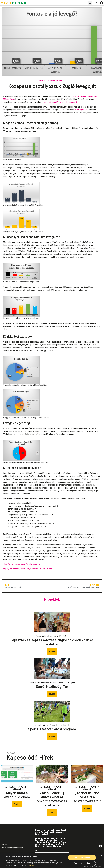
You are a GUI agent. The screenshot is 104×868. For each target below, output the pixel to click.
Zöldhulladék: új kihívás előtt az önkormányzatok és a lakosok (52, 799)
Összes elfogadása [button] (82, 857)
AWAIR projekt (81, 110)
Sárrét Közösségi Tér (52, 687)
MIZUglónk (64, 636)
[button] (90, 3)
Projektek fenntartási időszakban (50, 683)
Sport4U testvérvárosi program (52, 729)
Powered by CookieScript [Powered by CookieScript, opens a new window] (93, 867)
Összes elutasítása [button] (82, 863)
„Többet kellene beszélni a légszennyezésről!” (87, 797)
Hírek (41, 80)
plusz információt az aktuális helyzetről (60, 102)
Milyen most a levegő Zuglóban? (17, 795)
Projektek (52, 636)
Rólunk (5, 844)
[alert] (52, 860)
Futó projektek (42, 636)
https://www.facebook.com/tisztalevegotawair (23, 564)
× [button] (101, 856)
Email (38, 851)
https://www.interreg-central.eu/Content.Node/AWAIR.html (28, 569)
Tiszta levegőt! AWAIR (53, 80)
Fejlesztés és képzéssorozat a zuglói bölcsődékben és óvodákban (52, 642)
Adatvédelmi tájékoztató (12, 848)
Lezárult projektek (42, 725)
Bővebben (32, 865)
